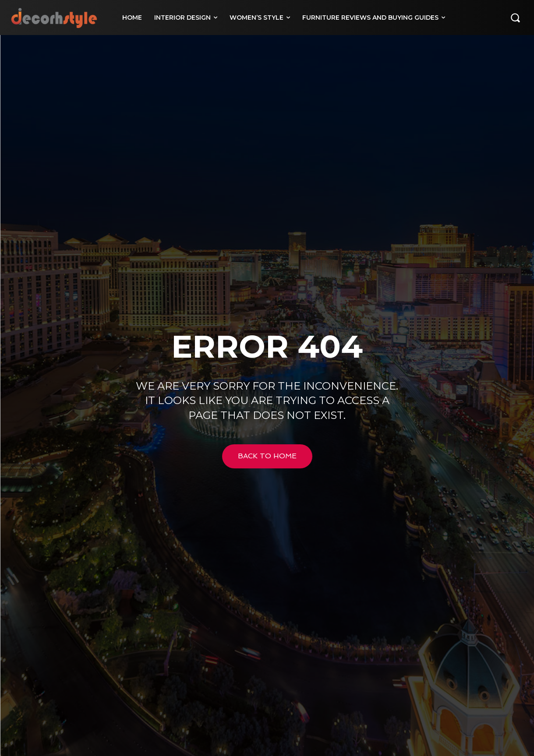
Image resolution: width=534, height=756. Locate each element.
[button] (515, 18)
